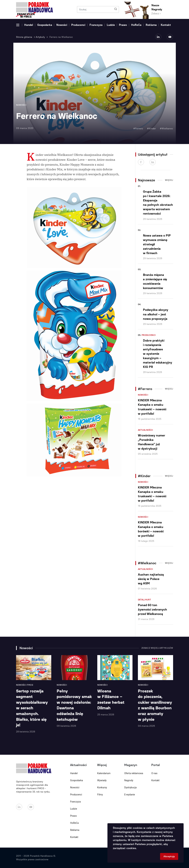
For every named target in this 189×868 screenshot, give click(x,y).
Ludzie (111, 25)
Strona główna (24, 37)
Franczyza (96, 25)
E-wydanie (130, 795)
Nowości (62, 25)
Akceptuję (169, 856)
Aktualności (146, 430)
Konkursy (102, 787)
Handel (29, 25)
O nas (154, 773)
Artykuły (40, 37)
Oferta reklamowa (134, 773)
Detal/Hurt (144, 600)
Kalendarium (104, 773)
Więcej (169, 180)
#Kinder (151, 129)
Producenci (78, 25)
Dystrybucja (130, 787)
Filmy (100, 795)
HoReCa (136, 25)
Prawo (123, 25)
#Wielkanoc (166, 129)
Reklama (151, 25)
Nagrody (129, 780)
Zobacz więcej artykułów (157, 648)
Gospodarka (45, 25)
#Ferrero (138, 129)
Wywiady (102, 780)
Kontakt (166, 25)
